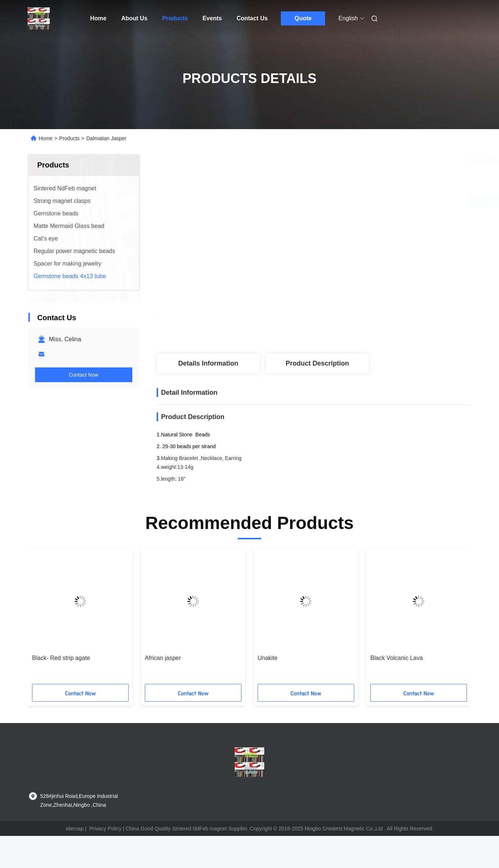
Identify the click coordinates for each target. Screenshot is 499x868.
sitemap (75, 829)
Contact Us (252, 18)
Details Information (208, 363)
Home (98, 18)
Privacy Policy (105, 829)
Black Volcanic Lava (397, 658)
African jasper (163, 658)
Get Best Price (360, 201)
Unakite (268, 658)
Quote (303, 18)
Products (175, 18)
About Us (134, 18)
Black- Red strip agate (61, 658)
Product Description (317, 363)
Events (212, 18)
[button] (46, 619)
